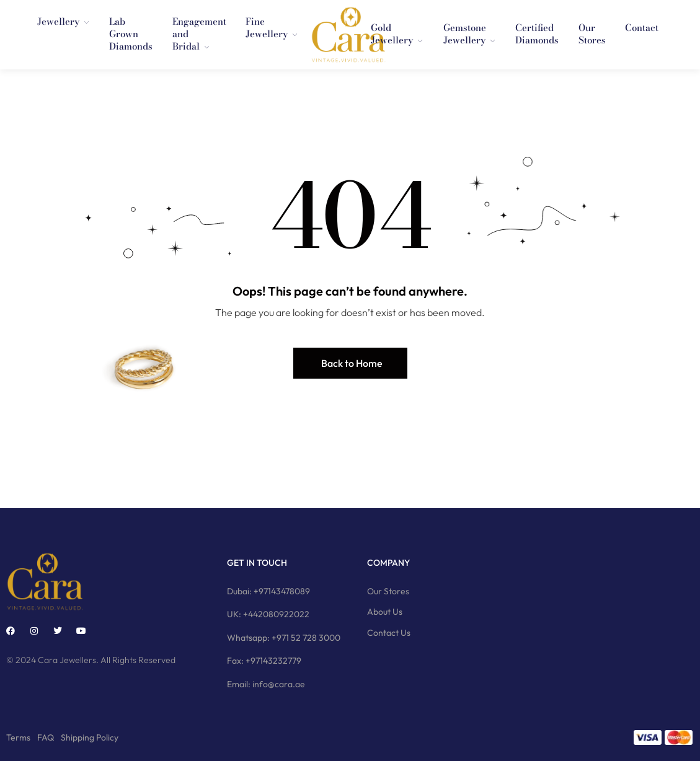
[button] (350, 363)
